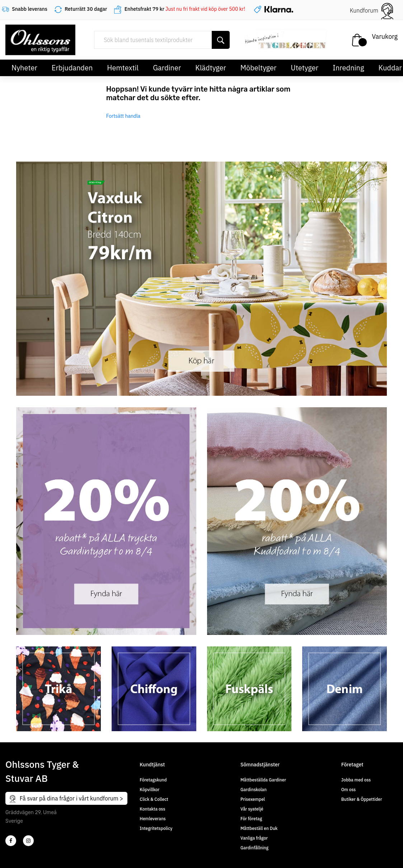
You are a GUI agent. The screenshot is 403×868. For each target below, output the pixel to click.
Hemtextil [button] (123, 68)
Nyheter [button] (24, 68)
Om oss (348, 790)
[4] (28, 841)
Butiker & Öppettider (362, 799)
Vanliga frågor (254, 838)
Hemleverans (153, 819)
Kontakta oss (152, 809)
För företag (251, 819)
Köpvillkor (149, 790)
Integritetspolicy (156, 828)
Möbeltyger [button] (259, 68)
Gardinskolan (254, 790)
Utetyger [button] (304, 68)
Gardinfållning (254, 848)
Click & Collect (154, 799)
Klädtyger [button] (211, 68)
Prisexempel (253, 799)
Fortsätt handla (123, 116)
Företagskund (153, 780)
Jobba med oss (356, 780)
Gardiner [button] (167, 68)
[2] (11, 841)
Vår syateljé (252, 809)
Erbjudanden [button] (72, 68)
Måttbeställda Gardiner (263, 780)
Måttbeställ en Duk (259, 828)
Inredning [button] (348, 68)
